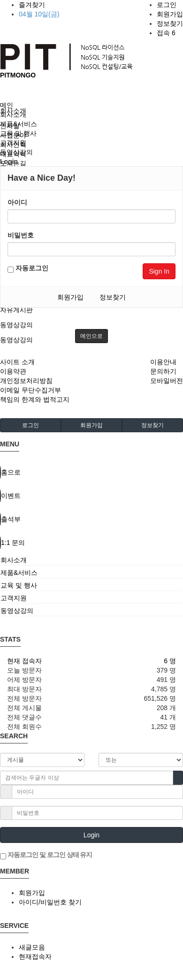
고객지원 (13, 143)
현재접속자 (35, 957)
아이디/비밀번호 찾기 (50, 902)
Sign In (159, 271)
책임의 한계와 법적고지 (35, 399)
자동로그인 (28, 268)
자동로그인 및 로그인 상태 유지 (46, 855)
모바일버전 (167, 381)
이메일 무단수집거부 (30, 390)
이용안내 (163, 362)
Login (91, 835)
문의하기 (163, 371)
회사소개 (13, 115)
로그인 (167, 5)
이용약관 (13, 371)
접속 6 (166, 33)
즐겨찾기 (32, 5)
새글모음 (32, 947)
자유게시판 (16, 310)
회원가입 (170, 14)
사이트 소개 (17, 362)
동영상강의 (16, 325)
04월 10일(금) (39, 14)
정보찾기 (170, 23)
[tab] (91, 560)
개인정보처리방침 (26, 381)
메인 (7, 105)
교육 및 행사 (18, 133)
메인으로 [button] (91, 336)
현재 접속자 (24, 661)
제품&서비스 (19, 124)
